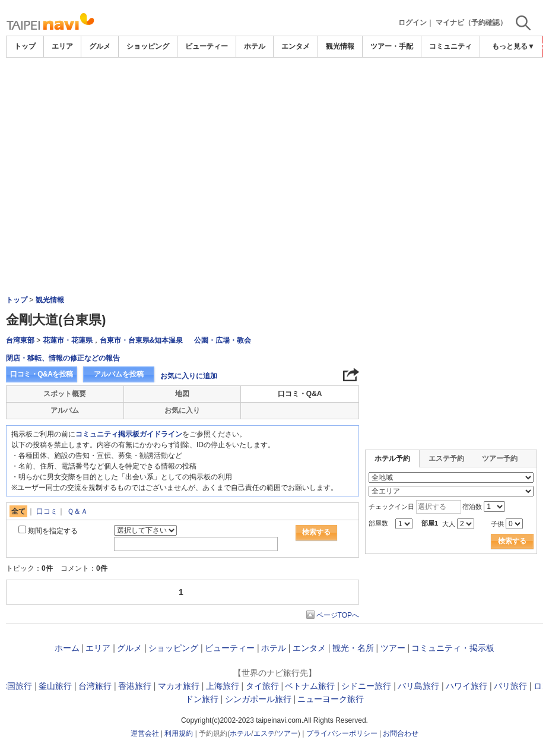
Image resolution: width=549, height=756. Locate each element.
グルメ (100, 46)
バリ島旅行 (418, 686)
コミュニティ (450, 46)
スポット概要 (65, 394)
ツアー (393, 648)
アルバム (65, 410)
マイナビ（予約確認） (471, 23)
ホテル (255, 46)
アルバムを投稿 (119, 374)
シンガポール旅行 (258, 699)
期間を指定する (53, 531)
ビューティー (207, 46)
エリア (62, 46)
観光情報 (340, 46)
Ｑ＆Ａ (77, 511)
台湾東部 (20, 340)
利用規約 (179, 733)
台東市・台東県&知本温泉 (142, 340)
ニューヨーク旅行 (331, 699)
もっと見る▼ (513, 46)
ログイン (412, 23)
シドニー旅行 (366, 686)
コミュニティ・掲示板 (453, 648)
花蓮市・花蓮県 (68, 340)
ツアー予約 (500, 458)
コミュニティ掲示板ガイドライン (129, 434)
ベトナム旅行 (310, 686)
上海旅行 (223, 686)
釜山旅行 (55, 686)
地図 (182, 394)
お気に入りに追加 (189, 376)
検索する (316, 532)
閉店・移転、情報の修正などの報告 (63, 358)
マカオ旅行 (179, 686)
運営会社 (145, 733)
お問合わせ (401, 733)
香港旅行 (135, 686)
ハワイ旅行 (467, 686)
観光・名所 (353, 648)
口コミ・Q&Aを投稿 (42, 374)
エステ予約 (446, 458)
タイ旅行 (262, 686)
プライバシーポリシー (342, 733)
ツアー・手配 (392, 46)
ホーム (67, 648)
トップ (25, 46)
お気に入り (182, 410)
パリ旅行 (510, 686)
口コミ (47, 511)
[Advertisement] (275, 90)
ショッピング (148, 46)
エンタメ (296, 46)
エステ (264, 733)
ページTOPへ (338, 615)
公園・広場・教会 (223, 340)
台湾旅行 (95, 686)
